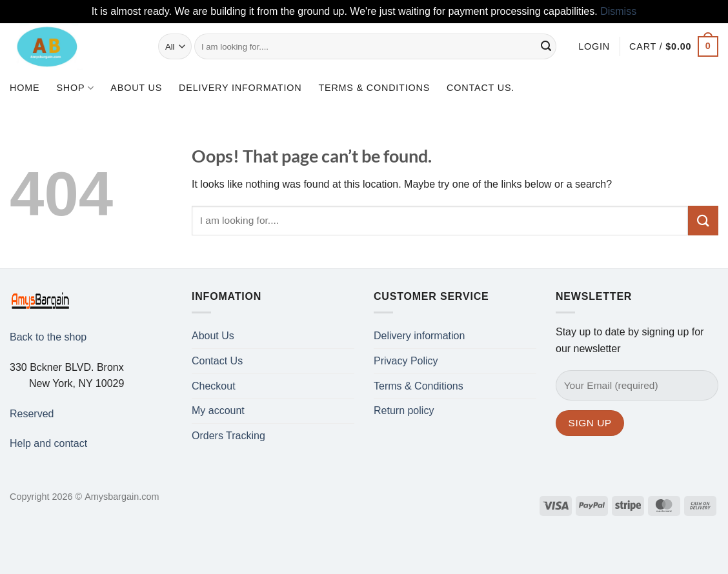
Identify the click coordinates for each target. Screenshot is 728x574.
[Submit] (547, 46)
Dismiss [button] (618, 11)
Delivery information (240, 88)
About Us (136, 88)
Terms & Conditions (374, 88)
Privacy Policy (406, 361)
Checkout (214, 386)
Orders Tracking (228, 436)
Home (25, 88)
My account (218, 411)
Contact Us (217, 361)
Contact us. (480, 88)
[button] (594, 46)
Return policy (404, 411)
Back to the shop (48, 337)
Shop (75, 88)
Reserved (32, 414)
